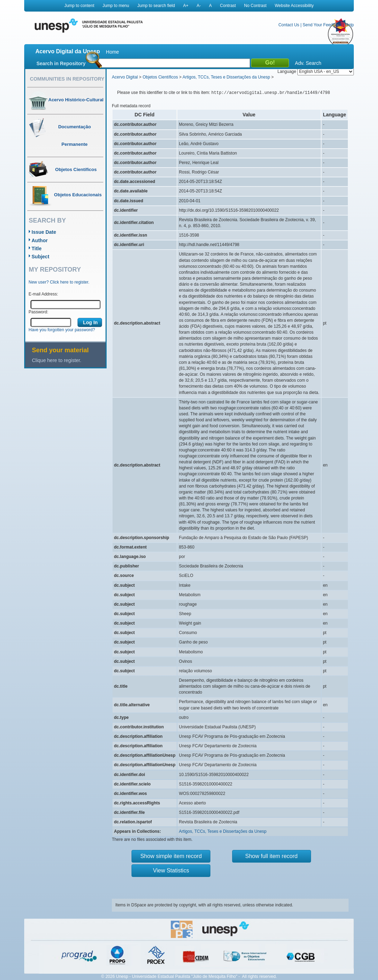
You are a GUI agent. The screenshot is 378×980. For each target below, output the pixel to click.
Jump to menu (116, 6)
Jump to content (79, 6)
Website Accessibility (294, 6)
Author (40, 240)
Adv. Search (308, 63)
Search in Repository (61, 63)
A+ (186, 6)
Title (37, 249)
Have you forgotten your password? (62, 330)
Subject (40, 257)
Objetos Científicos (160, 77)
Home (112, 52)
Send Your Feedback (322, 25)
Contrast (228, 6)
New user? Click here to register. (59, 282)
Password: (39, 312)
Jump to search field (156, 6)
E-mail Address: (43, 294)
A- (199, 6)
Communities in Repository (67, 79)
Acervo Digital (125, 77)
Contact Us (289, 25)
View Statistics (171, 870)
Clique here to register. (57, 360)
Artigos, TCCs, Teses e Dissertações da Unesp (226, 77)
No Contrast (255, 6)
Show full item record (271, 856)
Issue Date (44, 232)
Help (349, 25)
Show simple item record (171, 856)
